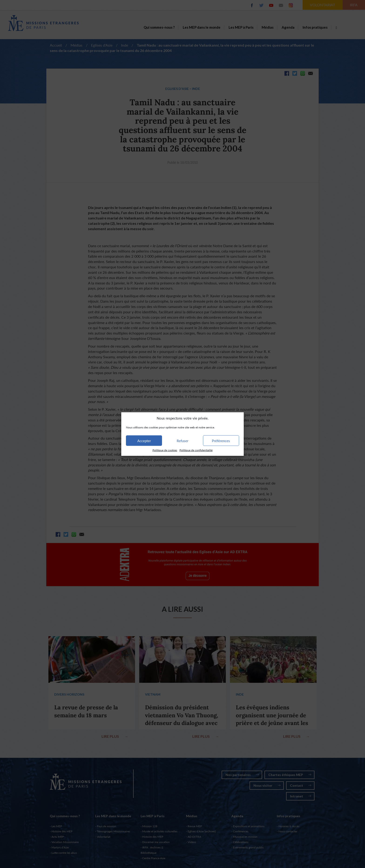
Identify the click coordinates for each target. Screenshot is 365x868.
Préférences (221, 441)
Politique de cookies (165, 450)
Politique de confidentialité (196, 450)
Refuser (182, 441)
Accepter (144, 441)
